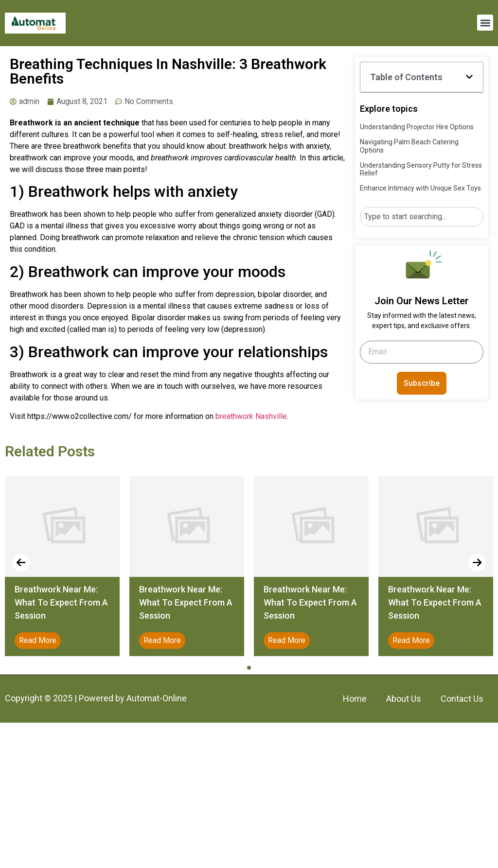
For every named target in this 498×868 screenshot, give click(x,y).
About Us (404, 699)
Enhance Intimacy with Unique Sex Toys (420, 188)
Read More (38, 640)
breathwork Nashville (251, 416)
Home (355, 699)
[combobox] (421, 217)
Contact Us (462, 699)
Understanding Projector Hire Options (417, 127)
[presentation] (21, 563)
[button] (485, 23)
